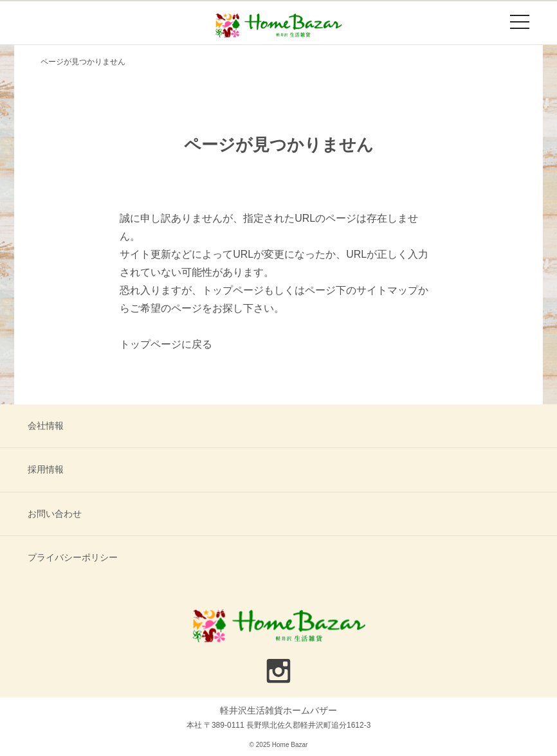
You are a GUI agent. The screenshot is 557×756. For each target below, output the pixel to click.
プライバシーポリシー (73, 557)
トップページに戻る (166, 344)
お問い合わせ (55, 514)
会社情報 (46, 426)
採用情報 (46, 469)
